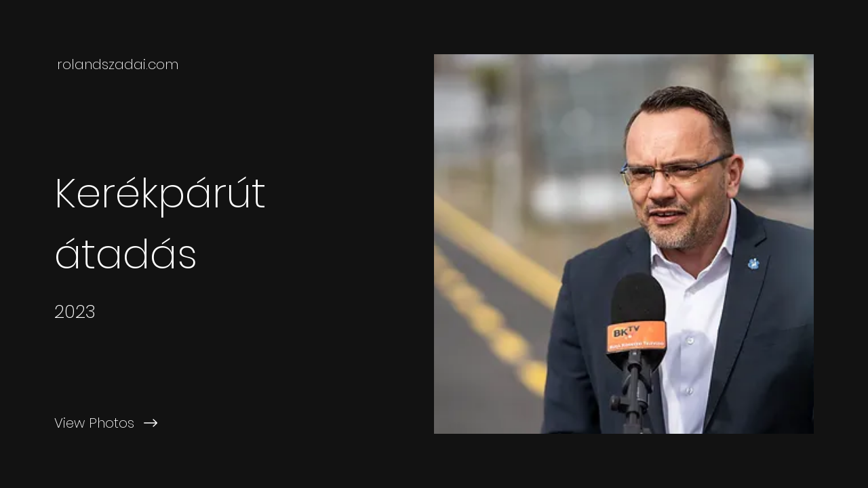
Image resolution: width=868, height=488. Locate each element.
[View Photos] (217, 423)
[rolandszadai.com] (119, 64)
